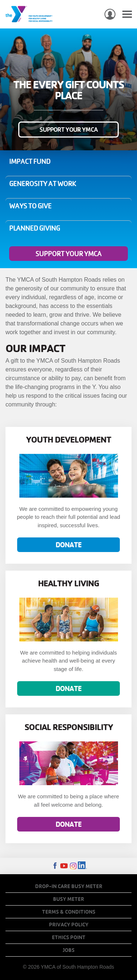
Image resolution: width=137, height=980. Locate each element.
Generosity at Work (43, 184)
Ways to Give (30, 206)
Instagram (73, 866)
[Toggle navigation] (127, 14)
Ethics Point (69, 937)
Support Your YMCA (68, 129)
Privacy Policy (69, 925)
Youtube (64, 866)
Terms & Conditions (69, 912)
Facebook (55, 866)
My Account (110, 14)
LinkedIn (82, 866)
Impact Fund (30, 161)
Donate (68, 545)
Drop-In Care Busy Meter (69, 886)
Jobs (69, 950)
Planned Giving (35, 228)
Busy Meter (68, 899)
